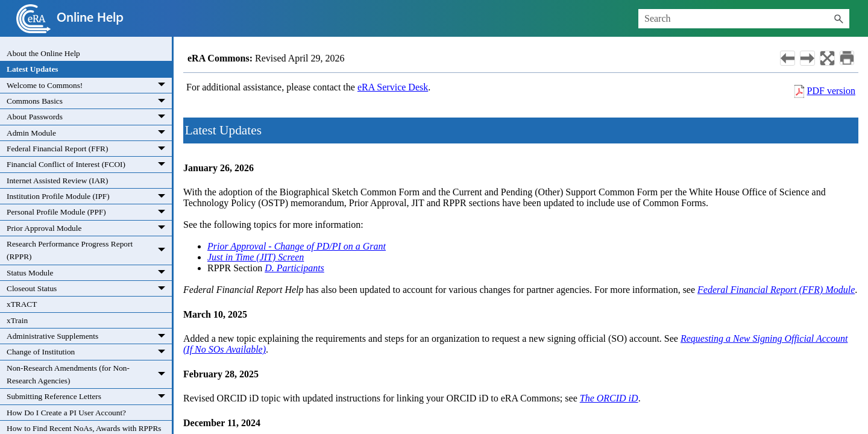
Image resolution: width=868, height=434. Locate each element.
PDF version (831, 91)
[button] (838, 19)
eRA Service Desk (393, 87)
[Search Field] (744, 19)
